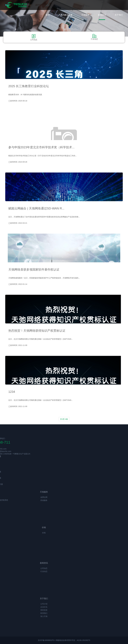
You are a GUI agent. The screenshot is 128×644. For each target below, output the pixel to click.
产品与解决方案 (65, 15)
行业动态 (94, 37)
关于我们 (119, 15)
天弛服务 (85, 15)
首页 (48, 15)
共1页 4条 (64, 419)
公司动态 (34, 37)
